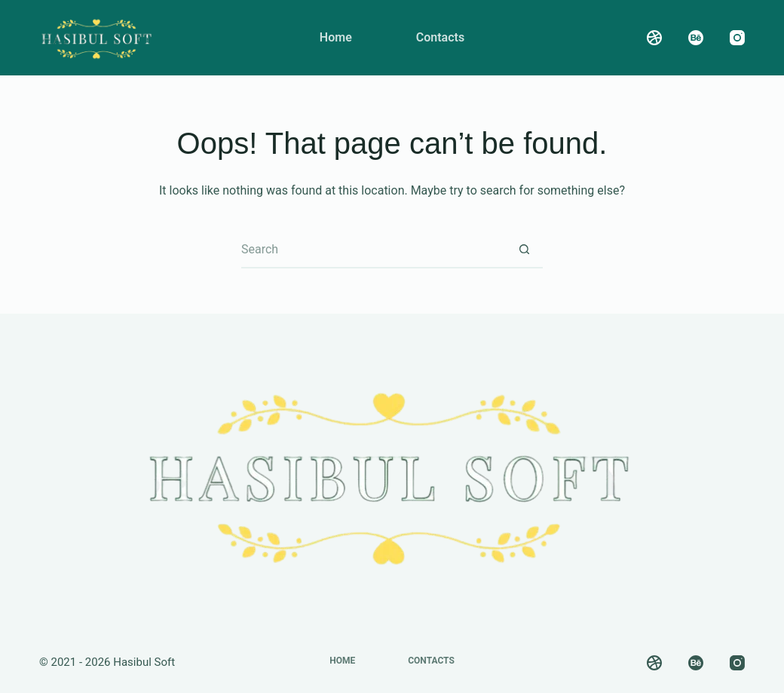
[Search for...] (373, 250)
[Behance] (696, 38)
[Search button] (524, 250)
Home (336, 37)
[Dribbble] (654, 38)
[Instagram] (737, 38)
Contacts (440, 37)
